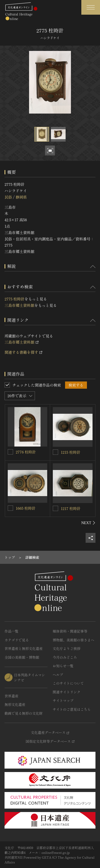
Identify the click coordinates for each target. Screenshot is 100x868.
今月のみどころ (65, 657)
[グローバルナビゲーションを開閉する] (91, 7)
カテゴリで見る (17, 640)
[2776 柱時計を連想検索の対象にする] (10, 452)
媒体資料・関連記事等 (70, 631)
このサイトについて (68, 683)
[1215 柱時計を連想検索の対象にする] (55, 452)
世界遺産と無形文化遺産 (24, 648)
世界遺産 (11, 696)
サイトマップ (63, 700)
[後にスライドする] (88, 523)
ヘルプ (58, 675)
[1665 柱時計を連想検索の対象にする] (10, 508)
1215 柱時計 (71, 452)
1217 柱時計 (71, 508)
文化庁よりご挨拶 (67, 648)
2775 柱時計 (15, 299)
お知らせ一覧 (63, 666)
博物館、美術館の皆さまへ (74, 640)
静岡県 (21, 197)
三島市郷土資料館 (19, 305)
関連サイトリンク (67, 692)
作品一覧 (11, 631)
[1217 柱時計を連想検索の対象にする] (55, 508)
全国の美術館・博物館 (22, 657)
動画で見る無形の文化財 (24, 713)
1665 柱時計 (26, 508)
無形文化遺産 (15, 704)
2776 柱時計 (26, 452)
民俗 (8, 197)
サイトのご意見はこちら (72, 709)
